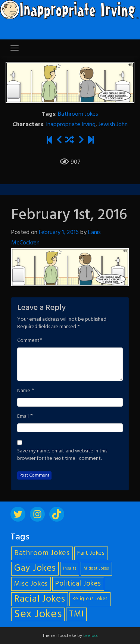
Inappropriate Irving (71, 125)
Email (23, 417)
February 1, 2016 (59, 233)
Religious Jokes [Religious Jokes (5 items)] (90, 599)
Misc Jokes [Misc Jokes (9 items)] (31, 584)
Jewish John (113, 125)
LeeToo (90, 636)
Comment (28, 341)
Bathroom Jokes (78, 114)
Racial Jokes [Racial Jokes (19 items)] (40, 599)
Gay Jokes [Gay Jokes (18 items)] (35, 569)
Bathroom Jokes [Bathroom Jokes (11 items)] (42, 553)
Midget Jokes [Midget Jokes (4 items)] (96, 569)
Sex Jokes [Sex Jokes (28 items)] (38, 614)
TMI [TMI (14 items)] (76, 614)
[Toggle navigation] (15, 48)
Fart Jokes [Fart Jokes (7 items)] (91, 553)
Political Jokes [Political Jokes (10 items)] (78, 584)
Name (24, 391)
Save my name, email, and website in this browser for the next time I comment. (62, 455)
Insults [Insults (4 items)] (70, 569)
